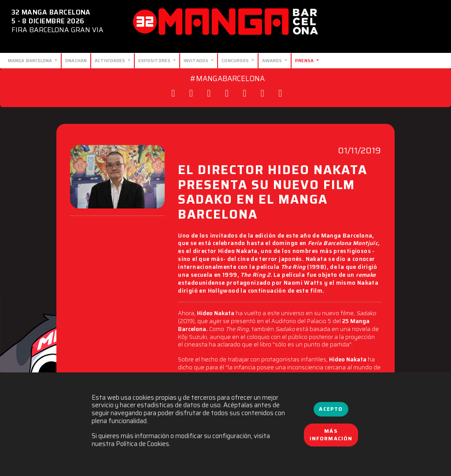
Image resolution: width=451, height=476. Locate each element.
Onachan (76, 60)
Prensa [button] (305, 60)
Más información (331, 435)
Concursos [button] (236, 60)
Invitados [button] (197, 60)
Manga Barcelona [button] (31, 60)
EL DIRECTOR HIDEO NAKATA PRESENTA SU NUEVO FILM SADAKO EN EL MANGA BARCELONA (273, 193)
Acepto (331, 409)
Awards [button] (273, 60)
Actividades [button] (111, 60)
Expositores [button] (155, 60)
